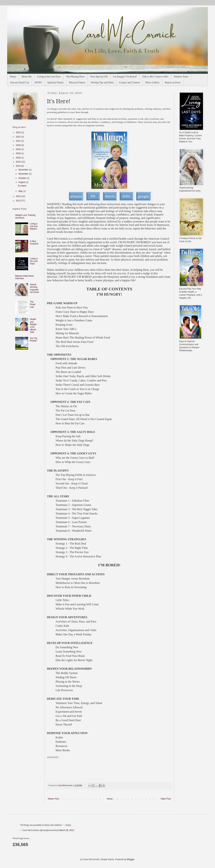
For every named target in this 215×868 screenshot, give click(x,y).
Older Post (166, 799)
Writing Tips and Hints (102, 83)
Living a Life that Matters (34, 226)
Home (13, 77)
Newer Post (53, 799)
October (23, 178)
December (24, 170)
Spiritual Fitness (55, 83)
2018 (19, 153)
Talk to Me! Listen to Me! (155, 77)
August (22, 182)
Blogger (131, 859)
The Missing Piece (75, 77)
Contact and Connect (129, 83)
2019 (19, 149)
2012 (19, 201)
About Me (26, 77)
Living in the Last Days (49, 77)
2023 (19, 133)
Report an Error (173, 83)
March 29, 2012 (67, 830)
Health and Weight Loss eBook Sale (33, 326)
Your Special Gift (99, 77)
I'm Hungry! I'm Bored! (125, 77)
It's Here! (22, 186)
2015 (19, 162)
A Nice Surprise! (34, 242)
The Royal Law (33, 304)
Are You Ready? (34, 339)
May (21, 191)
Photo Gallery (152, 83)
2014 (19, 166)
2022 (19, 137)
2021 (19, 141)
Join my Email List (20, 83)
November (24, 174)
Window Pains (181, 77)
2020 (19, 145)
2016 (19, 158)
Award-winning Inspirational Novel (34, 288)
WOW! (38, 83)
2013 (19, 196)
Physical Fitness (77, 83)
